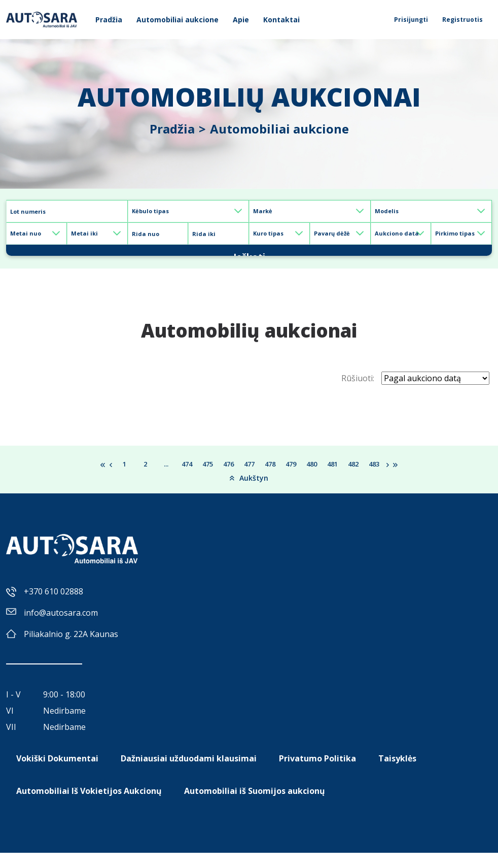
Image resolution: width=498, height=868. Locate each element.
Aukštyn (249, 493)
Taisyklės (397, 774)
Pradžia (109, 20)
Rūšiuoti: (358, 393)
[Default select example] (189, 211)
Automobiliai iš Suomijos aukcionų (255, 806)
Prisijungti (411, 20)
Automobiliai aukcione (177, 20)
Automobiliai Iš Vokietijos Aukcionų (89, 806)
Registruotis (463, 20)
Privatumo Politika (317, 774)
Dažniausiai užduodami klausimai (189, 774)
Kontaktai (281, 20)
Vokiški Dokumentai (57, 774)
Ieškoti (249, 258)
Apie (241, 20)
